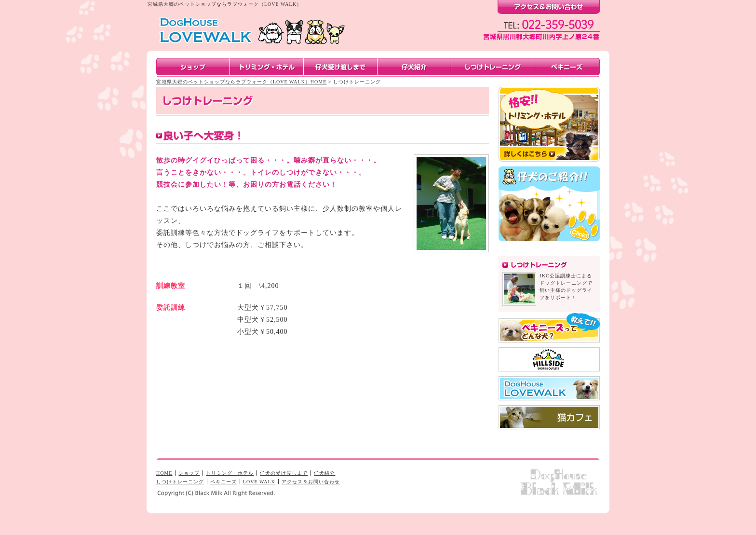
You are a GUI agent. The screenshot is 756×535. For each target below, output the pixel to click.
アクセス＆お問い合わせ (311, 482)
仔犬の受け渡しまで (284, 473)
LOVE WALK (259, 482)
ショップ (189, 473)
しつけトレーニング (180, 482)
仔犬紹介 (324, 473)
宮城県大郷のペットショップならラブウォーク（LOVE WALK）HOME (241, 82)
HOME (164, 473)
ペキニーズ (223, 482)
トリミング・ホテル (230, 473)
